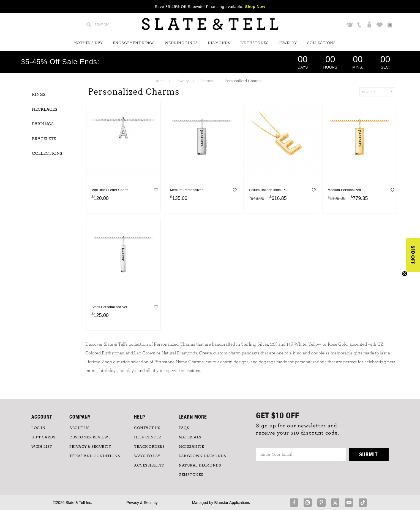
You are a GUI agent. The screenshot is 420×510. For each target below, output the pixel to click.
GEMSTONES (191, 475)
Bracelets (44, 139)
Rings (39, 94)
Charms (206, 81)
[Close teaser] (405, 274)
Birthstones (254, 43)
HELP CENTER (148, 437)
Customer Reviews (90, 437)
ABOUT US (79, 428)
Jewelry (288, 43)
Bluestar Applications (232, 503)
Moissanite (191, 447)
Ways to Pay (147, 456)
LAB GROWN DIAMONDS (202, 456)
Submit (369, 454)
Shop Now (255, 7)
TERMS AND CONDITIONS (95, 456)
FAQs (184, 428)
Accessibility (149, 465)
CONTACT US (147, 428)
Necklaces (45, 109)
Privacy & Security (142, 503)
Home (159, 81)
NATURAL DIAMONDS (200, 465)
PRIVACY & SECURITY (90, 447)
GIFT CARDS (43, 437)
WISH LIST (42, 447)
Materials (190, 437)
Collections (321, 43)
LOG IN (38, 428)
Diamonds (219, 43)
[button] (413, 255)
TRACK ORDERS (149, 447)
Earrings (43, 124)
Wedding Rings (181, 43)
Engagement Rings (134, 43)
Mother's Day (88, 43)
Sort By (377, 91)
